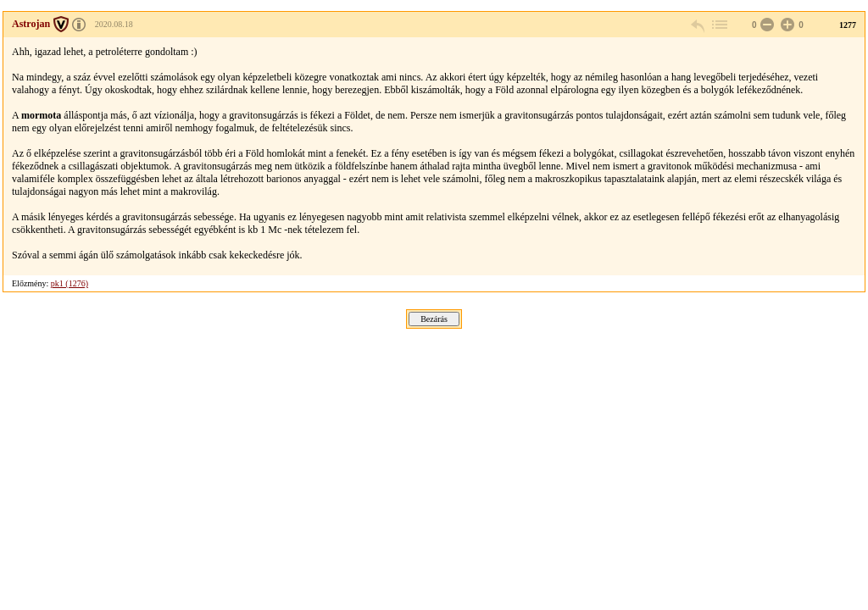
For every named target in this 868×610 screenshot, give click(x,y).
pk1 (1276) (70, 283)
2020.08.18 (114, 24)
